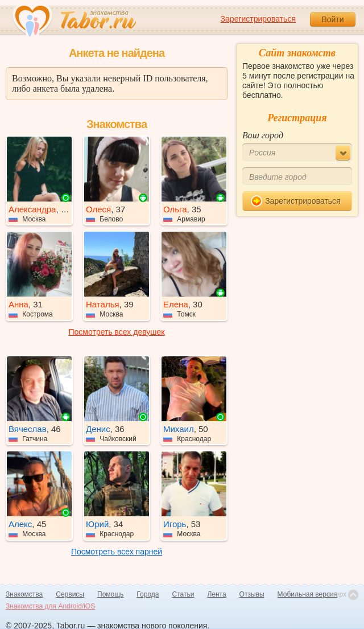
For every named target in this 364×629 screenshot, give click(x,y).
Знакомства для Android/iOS (50, 606)
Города (148, 594)
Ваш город (263, 135)
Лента (216, 594)
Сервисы (70, 594)
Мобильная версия (308, 594)
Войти (332, 19)
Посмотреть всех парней (117, 552)
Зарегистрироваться (258, 19)
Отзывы (252, 594)
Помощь (110, 594)
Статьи (183, 594)
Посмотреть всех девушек (117, 332)
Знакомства (24, 594)
